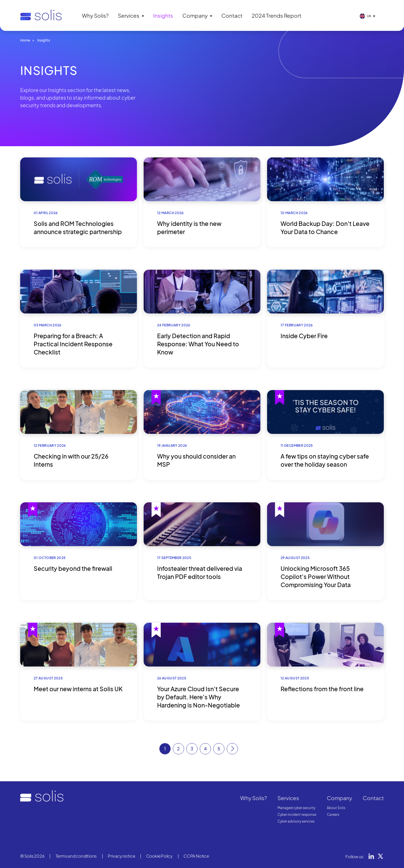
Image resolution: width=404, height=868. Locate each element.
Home (25, 40)
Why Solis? (95, 15)
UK (369, 16)
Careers (333, 815)
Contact (232, 15)
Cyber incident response (297, 815)
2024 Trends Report (276, 15)
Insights (163, 15)
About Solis (336, 808)
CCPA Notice (196, 856)
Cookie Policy (159, 856)
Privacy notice (121, 856)
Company (195, 15)
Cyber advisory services (296, 821)
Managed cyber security (296, 808)
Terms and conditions (76, 856)
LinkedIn (371, 856)
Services (129, 15)
